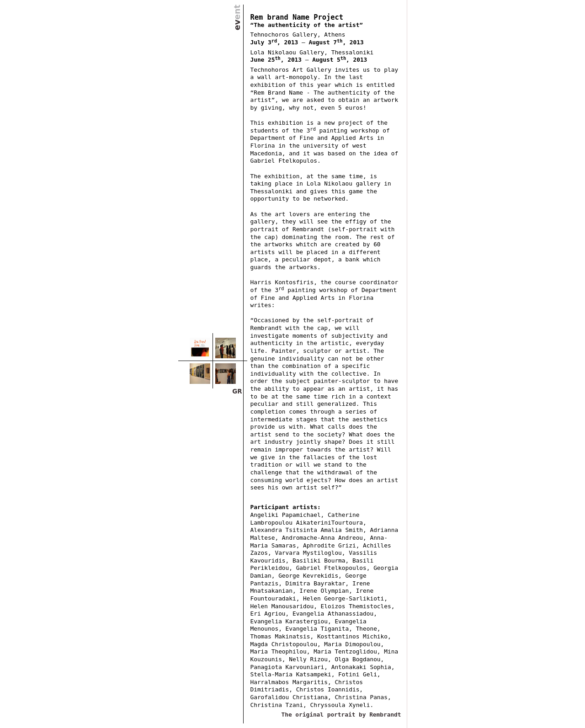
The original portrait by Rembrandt (341, 715)
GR (237, 391)
